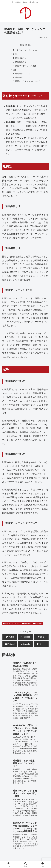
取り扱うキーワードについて (25, 50)
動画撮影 (27, 623)
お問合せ (26, 840)
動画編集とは (21, 62)
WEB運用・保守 (23, 813)
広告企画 (39, 817)
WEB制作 (8, 813)
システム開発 (25, 817)
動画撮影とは (21, 58)
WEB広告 (38, 813)
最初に (16, 54)
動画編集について (23, 77)
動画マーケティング (11, 623)
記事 (15, 70)
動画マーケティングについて (27, 81)
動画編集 (38, 623)
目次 (22, 45)
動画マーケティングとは (26, 66)
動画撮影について (23, 74)
